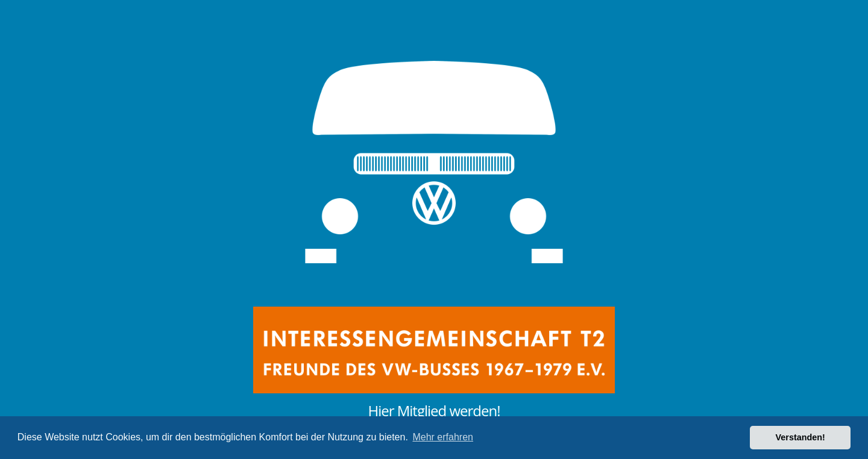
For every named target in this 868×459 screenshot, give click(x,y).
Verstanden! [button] (800, 437)
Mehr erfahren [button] (443, 437)
